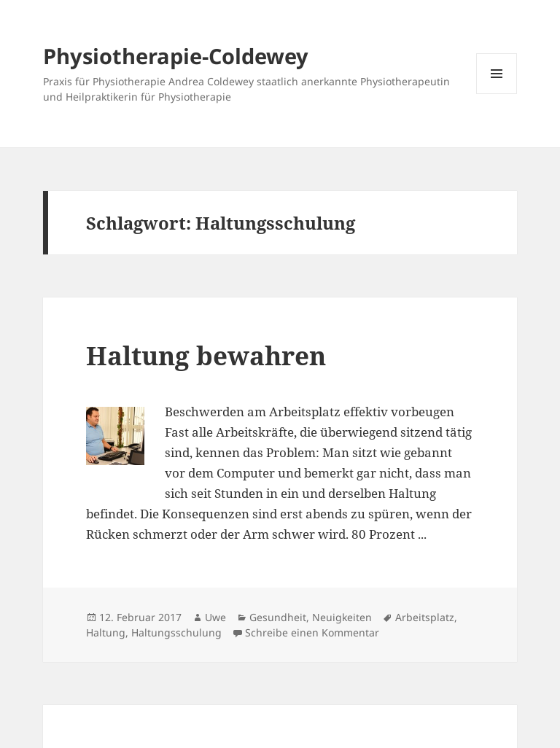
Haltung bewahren (206, 355)
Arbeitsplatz (425, 617)
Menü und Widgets (497, 94)
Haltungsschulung (176, 632)
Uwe (215, 617)
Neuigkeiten (342, 617)
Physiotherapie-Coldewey (176, 56)
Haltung (106, 632)
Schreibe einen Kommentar (312, 632)
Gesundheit (278, 617)
